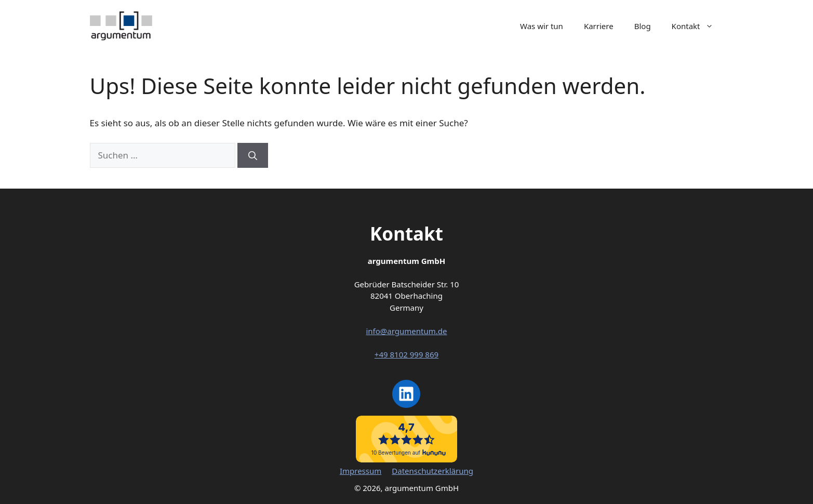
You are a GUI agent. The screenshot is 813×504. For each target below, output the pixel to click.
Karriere (599, 26)
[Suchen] (253, 155)
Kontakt (698, 26)
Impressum (361, 471)
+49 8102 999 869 (406, 354)
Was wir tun (542, 26)
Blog (643, 26)
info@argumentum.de (406, 331)
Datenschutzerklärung (432, 471)
